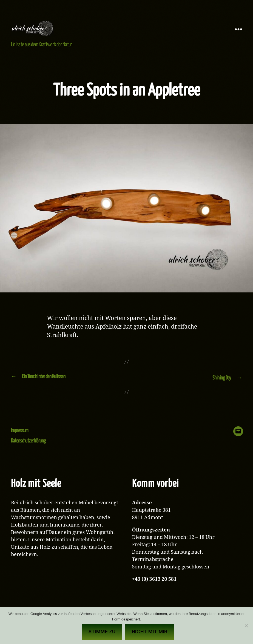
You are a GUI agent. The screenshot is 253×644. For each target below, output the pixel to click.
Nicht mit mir (150, 632)
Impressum (21, 438)
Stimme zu (102, 632)
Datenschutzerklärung (31, 449)
